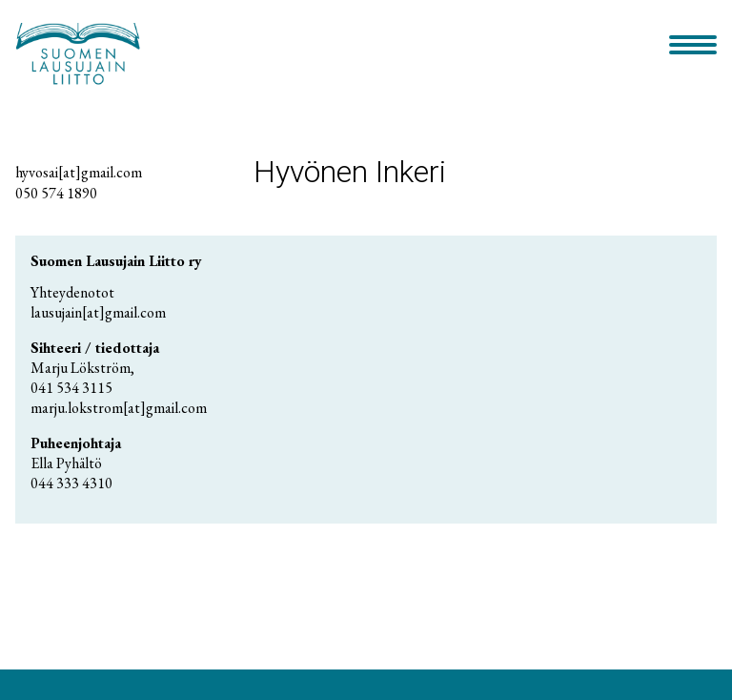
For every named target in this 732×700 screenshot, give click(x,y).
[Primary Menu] (693, 47)
